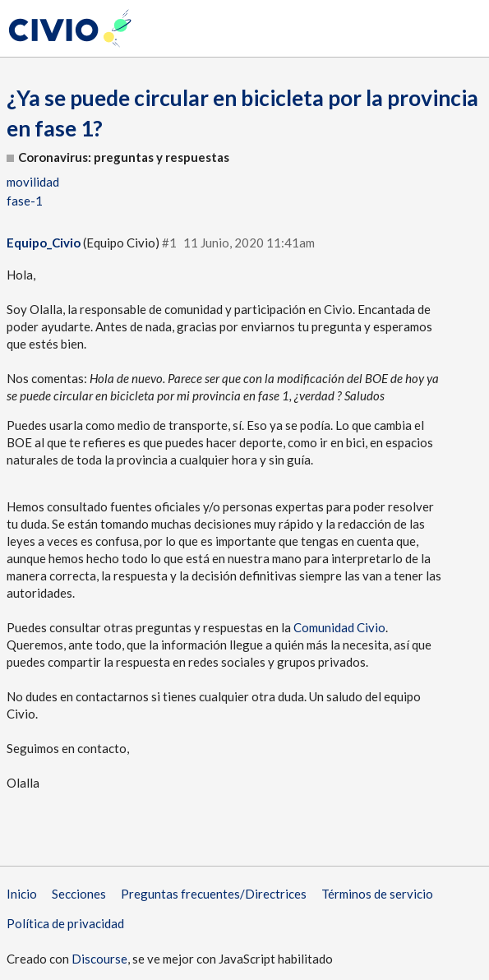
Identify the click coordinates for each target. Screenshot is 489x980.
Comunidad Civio (339, 627)
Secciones (79, 894)
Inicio (22, 894)
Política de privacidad (65, 923)
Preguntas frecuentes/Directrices (214, 894)
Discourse (99, 959)
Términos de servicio (377, 894)
